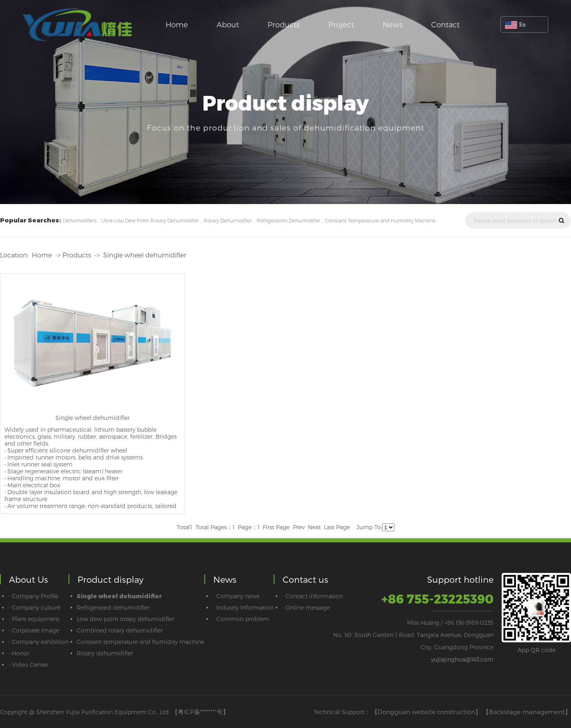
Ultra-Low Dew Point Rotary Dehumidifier (150, 220)
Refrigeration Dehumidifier (288, 220)
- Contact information (312, 596)
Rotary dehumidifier (105, 653)
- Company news (236, 596)
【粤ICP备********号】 (200, 712)
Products (284, 24)
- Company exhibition (38, 642)
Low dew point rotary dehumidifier (125, 619)
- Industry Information (243, 607)
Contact (445, 24)
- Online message (306, 607)
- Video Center (28, 665)
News (393, 24)
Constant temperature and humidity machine (141, 642)
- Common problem (241, 619)
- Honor (19, 653)
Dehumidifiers (80, 220)
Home (177, 24)
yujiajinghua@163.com (462, 659)
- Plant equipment (34, 619)
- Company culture (34, 607)
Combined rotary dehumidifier (120, 630)
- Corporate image (34, 630)
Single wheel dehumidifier (145, 255)
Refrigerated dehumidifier (113, 607)
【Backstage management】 (527, 712)
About (228, 24)
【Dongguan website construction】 (426, 712)
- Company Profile (33, 596)
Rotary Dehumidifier (228, 220)
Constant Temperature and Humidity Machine (380, 220)
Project (341, 24)
